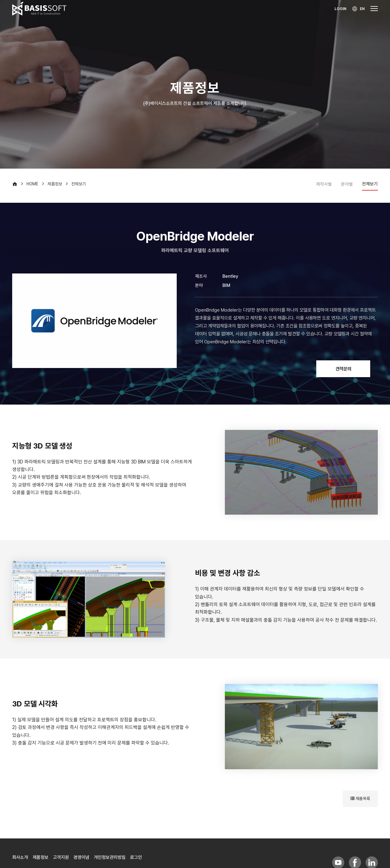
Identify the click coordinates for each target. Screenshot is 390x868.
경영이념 (81, 857)
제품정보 (41, 857)
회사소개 (20, 857)
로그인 (136, 857)
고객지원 (61, 857)
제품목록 (360, 798)
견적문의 (343, 369)
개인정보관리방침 (110, 857)
